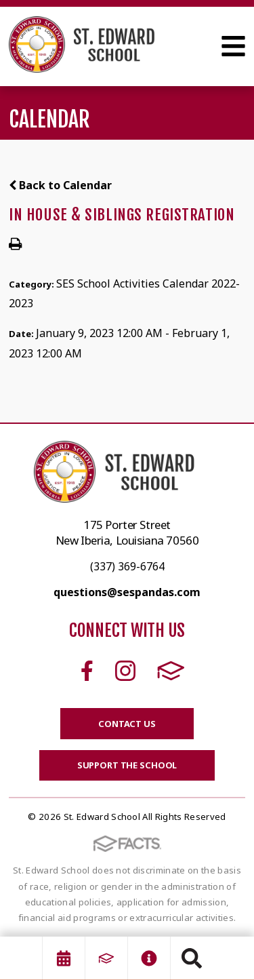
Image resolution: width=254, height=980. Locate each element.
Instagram (125, 671)
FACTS (171, 671)
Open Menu (233, 46)
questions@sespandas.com (127, 592)
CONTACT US (127, 724)
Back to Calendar (60, 185)
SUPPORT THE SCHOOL (127, 765)
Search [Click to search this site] (192, 958)
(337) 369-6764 (127, 566)
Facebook (87, 671)
